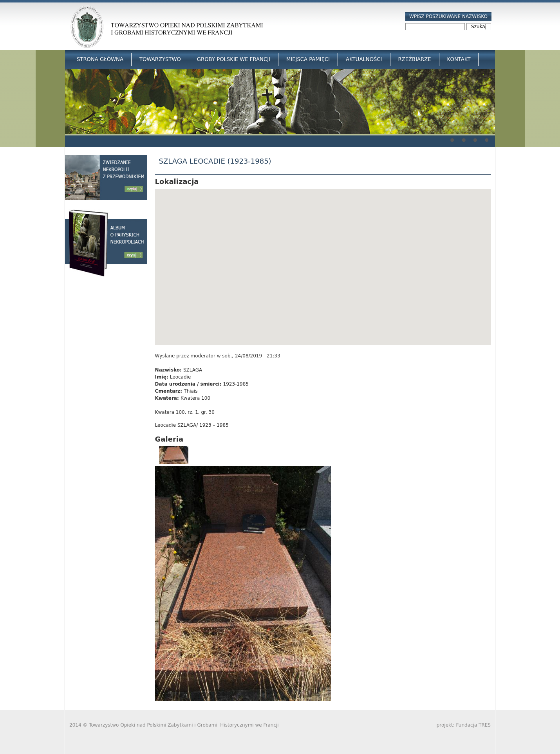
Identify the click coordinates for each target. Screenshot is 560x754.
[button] (323, 260)
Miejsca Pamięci (308, 59)
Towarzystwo (160, 59)
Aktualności (364, 59)
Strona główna (100, 59)
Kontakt (459, 59)
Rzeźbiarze (415, 59)
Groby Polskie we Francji (234, 59)
